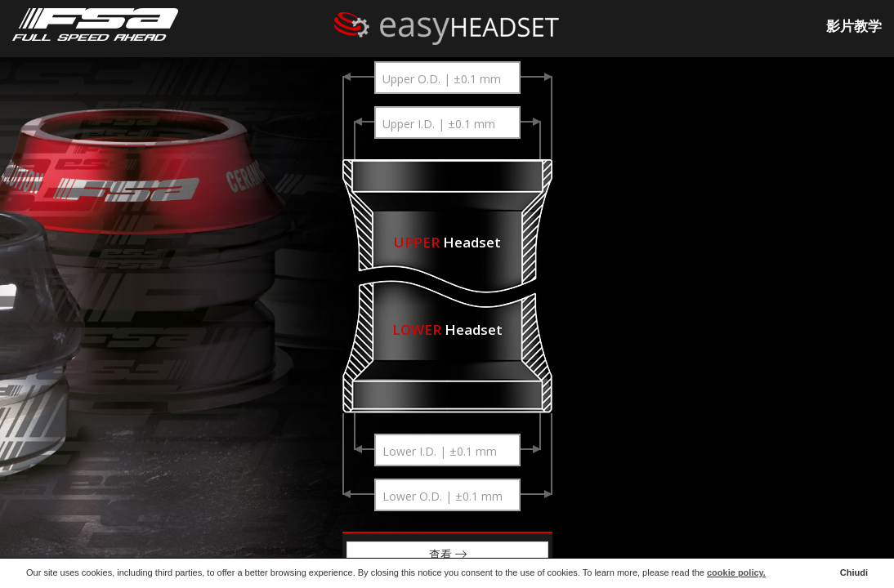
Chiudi (854, 572)
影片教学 (854, 26)
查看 (447, 554)
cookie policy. (736, 572)
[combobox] (447, 78)
